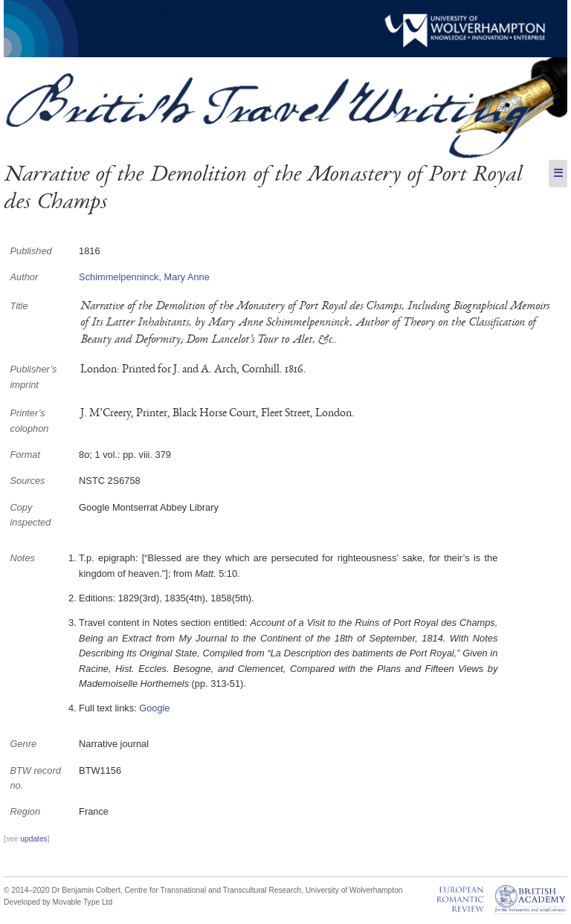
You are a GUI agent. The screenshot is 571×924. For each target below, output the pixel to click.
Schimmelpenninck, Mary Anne (144, 277)
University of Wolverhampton (354, 890)
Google (154, 708)
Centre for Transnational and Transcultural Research (213, 890)
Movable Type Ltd (83, 902)
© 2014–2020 (27, 890)
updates (33, 839)
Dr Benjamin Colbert (86, 890)
